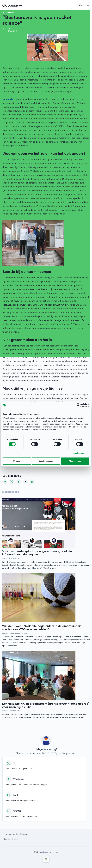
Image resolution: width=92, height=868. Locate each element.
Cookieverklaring (11, 839)
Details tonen (79, 453)
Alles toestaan (75, 461)
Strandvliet (9, 99)
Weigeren (17, 461)
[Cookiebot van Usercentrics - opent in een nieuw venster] (78, 405)
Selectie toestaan (46, 461)
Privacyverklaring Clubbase (16, 834)
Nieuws (11, 12)
